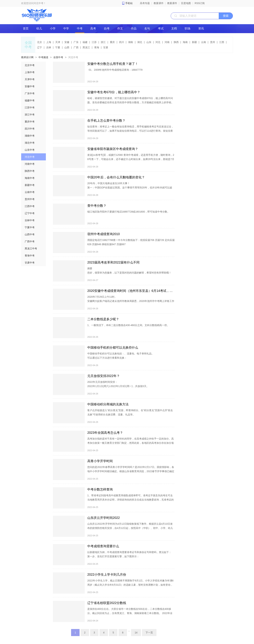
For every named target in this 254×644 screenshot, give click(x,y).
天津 (58, 42)
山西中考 (30, 234)
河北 (158, 42)
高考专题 (145, 3)
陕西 (176, 42)
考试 (161, 28)
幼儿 (39, 28)
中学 (66, 28)
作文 (120, 28)
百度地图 (186, 3)
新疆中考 (30, 185)
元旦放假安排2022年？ (104, 376)
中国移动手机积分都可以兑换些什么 (113, 348)
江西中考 (30, 206)
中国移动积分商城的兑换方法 (108, 404)
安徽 (67, 42)
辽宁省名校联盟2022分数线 (107, 603)
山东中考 (30, 150)
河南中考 (30, 164)
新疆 (194, 42)
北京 (40, 42)
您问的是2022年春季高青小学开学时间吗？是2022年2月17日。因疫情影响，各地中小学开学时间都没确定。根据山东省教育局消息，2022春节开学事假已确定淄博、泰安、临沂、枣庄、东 (131, 471)
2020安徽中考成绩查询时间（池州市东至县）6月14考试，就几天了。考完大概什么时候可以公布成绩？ (131, 291)
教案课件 (159, 3)
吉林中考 (30, 220)
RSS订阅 (200, 3)
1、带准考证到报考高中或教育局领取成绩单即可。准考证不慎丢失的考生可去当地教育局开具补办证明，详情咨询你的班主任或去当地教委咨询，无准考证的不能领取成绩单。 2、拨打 (131, 502)
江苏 (94, 42)
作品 (134, 28)
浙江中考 (30, 115)
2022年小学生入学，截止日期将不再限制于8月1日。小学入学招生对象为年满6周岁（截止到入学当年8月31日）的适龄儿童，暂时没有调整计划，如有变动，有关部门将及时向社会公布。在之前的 (130, 585)
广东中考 (30, 93)
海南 (185, 42)
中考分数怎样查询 (100, 489)
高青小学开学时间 (100, 461)
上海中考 (30, 72)
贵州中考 (30, 199)
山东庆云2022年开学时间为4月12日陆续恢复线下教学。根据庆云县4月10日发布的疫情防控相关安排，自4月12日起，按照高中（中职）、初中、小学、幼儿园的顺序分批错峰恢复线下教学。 (130, 528)
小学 (53, 28)
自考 (107, 28)
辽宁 (40, 47)
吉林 (49, 47)
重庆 (112, 42)
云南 (204, 42)
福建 (85, 42)
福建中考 (30, 100)
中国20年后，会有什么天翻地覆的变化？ (116, 177)
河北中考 (73, 57)
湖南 (131, 42)
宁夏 (58, 47)
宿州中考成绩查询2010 (104, 234)
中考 (80, 28)
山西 (67, 47)
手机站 (129, 3)
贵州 (213, 42)
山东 (149, 42)
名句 (147, 28)
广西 (76, 47)
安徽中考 (30, 86)
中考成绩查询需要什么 (103, 546)
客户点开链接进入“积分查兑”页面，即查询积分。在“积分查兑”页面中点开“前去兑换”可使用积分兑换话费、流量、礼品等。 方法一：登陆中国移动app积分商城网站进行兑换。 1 (130, 417)
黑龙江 (86, 47)
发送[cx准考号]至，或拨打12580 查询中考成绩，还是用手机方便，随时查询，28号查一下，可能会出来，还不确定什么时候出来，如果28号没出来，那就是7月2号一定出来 (131, 159)
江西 (222, 42)
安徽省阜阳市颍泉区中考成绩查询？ (113, 149)
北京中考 (30, 65)
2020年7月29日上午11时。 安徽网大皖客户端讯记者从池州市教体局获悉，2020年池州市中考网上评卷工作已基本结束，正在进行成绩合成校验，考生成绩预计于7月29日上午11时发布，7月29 (131, 303)
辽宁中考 (30, 213)
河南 (167, 42)
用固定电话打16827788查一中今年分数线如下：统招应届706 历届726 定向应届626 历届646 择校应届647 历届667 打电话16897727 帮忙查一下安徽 (131, 246)
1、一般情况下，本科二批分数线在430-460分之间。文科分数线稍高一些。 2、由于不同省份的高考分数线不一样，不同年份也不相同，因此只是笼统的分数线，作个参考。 (130, 332)
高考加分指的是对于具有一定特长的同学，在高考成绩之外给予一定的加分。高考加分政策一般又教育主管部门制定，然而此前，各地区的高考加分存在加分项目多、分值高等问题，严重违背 (131, 443)
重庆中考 (30, 122)
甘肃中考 (30, 263)
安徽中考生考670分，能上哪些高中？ (114, 92)
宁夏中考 (30, 227)
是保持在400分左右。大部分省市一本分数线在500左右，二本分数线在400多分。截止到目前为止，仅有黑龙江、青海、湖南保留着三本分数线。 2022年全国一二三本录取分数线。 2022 (130, 615)
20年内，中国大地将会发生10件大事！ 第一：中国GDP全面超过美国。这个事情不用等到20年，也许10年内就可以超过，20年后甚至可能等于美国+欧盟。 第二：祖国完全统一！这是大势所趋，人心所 (130, 190)
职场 (188, 28)
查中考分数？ (97, 206)
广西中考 (30, 241)
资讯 (201, 28)
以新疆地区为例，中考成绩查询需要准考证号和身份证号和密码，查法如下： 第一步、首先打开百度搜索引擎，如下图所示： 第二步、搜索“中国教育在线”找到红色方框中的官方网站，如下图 (129, 556)
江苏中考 (30, 108)
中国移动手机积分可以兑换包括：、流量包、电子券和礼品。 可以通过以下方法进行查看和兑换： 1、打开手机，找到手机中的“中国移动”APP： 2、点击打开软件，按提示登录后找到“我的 (121, 360)
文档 (174, 28)
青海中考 (30, 256)
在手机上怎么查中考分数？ (106, 121)
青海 (97, 47)
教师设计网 (27, 57)
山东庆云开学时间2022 (104, 518)
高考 (93, 28)
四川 (122, 42)
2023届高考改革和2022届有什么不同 (113, 262)
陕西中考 (30, 171)
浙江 (103, 42)
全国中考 (58, 57)
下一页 (149, 633)
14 (136, 633)
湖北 (140, 42)
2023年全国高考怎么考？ (105, 433)
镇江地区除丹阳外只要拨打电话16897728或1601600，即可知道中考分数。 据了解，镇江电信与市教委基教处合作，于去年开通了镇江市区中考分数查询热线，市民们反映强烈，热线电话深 (131, 218)
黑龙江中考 (31, 249)
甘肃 (106, 47)
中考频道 (43, 57)
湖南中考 (30, 136)
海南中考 (30, 178)
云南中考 (30, 192)
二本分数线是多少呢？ (103, 319)
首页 (26, 28)
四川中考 (30, 129)
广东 (76, 42)
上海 (49, 42)
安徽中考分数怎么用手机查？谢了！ (113, 64)
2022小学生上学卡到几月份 (107, 575)
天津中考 (30, 79)
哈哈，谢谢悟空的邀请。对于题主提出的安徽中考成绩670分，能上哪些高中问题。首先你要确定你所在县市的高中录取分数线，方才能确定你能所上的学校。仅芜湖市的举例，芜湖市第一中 (131, 102)
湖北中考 (30, 143)
